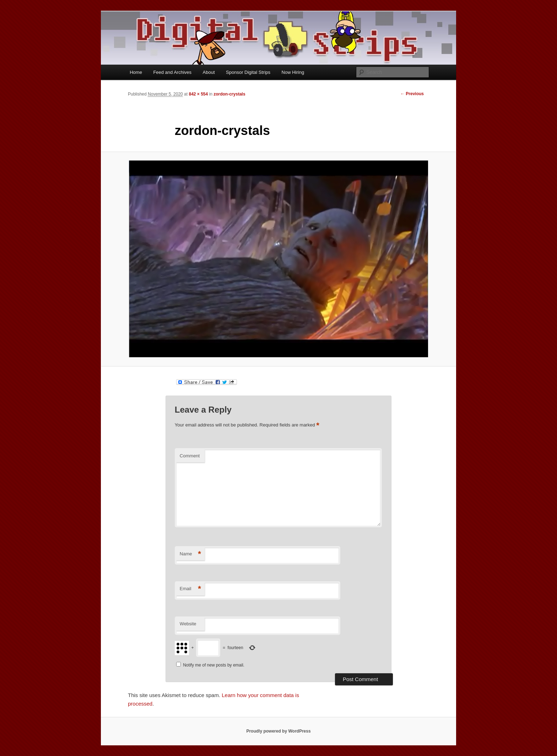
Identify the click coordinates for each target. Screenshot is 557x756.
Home (136, 72)
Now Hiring (293, 72)
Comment (190, 456)
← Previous (412, 94)
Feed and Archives (172, 72)
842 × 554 (198, 94)
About (209, 72)
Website (188, 624)
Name (190, 554)
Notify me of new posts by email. (214, 665)
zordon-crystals (229, 94)
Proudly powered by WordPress (278, 731)
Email (190, 589)
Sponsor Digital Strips (248, 72)
